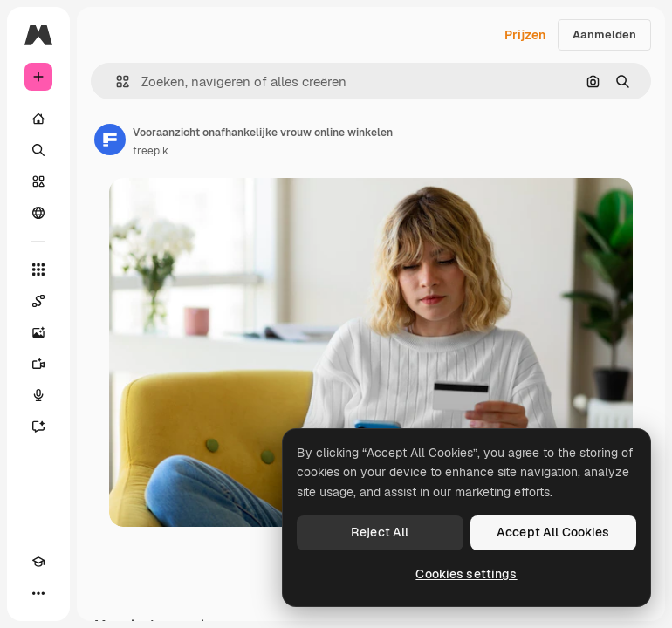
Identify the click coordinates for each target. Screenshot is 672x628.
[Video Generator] (38, 364)
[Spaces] (38, 301)
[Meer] (38, 593)
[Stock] (38, 181)
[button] (116, 82)
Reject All (380, 532)
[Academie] (38, 562)
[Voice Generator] (38, 395)
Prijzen (525, 35)
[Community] (38, 213)
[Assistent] (38, 427)
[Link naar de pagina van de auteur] (110, 140)
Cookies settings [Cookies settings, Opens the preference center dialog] (466, 574)
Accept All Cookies (553, 532)
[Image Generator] (38, 332)
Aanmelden (604, 34)
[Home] (38, 119)
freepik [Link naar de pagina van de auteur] (151, 151)
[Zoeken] (38, 150)
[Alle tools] (38, 270)
